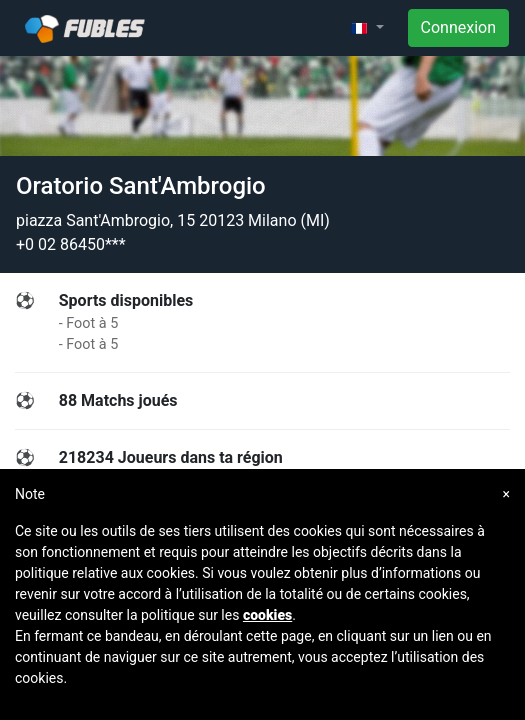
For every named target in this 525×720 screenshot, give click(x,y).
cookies (267, 615)
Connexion (458, 27)
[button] (367, 28)
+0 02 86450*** (71, 244)
